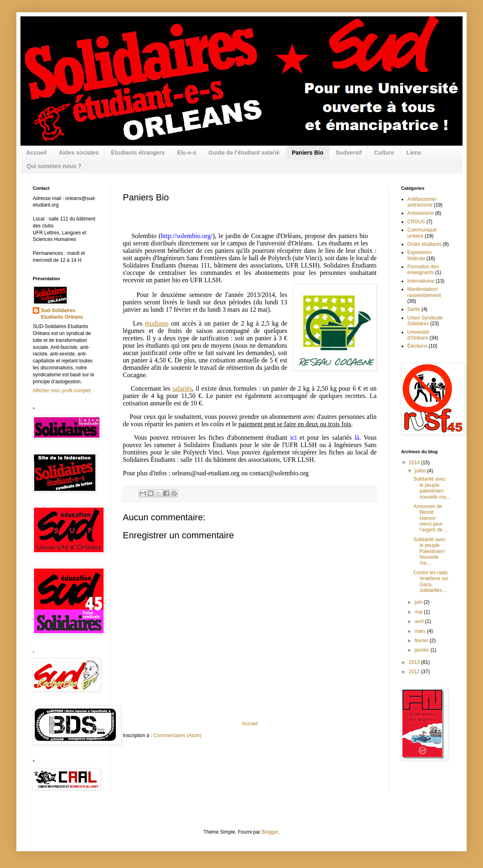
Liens (414, 153)
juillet (421, 471)
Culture (384, 153)
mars (421, 631)
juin (419, 602)
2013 (415, 662)
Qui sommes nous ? (54, 166)
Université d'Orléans (418, 335)
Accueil (36, 153)
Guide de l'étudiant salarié (244, 153)
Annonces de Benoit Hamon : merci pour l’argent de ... (431, 518)
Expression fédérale (419, 255)
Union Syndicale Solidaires (425, 321)
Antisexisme (421, 213)
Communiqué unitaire (422, 233)
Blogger (270, 832)
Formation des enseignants (423, 270)
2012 (415, 672)
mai (419, 612)
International (421, 281)
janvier (423, 650)
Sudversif (349, 153)
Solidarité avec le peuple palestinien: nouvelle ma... (432, 488)
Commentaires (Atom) (177, 735)
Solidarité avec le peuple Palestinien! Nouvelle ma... (430, 551)
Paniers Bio (308, 153)
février (422, 641)
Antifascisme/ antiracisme (422, 202)
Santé (414, 309)
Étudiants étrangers (138, 153)
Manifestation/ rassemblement (424, 292)
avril (420, 621)
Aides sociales (79, 153)
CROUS (416, 222)
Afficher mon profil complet (62, 391)
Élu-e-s (187, 153)
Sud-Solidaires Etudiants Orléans (62, 314)
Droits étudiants (424, 244)
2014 (415, 463)
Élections (417, 346)
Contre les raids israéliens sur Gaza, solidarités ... (431, 581)
